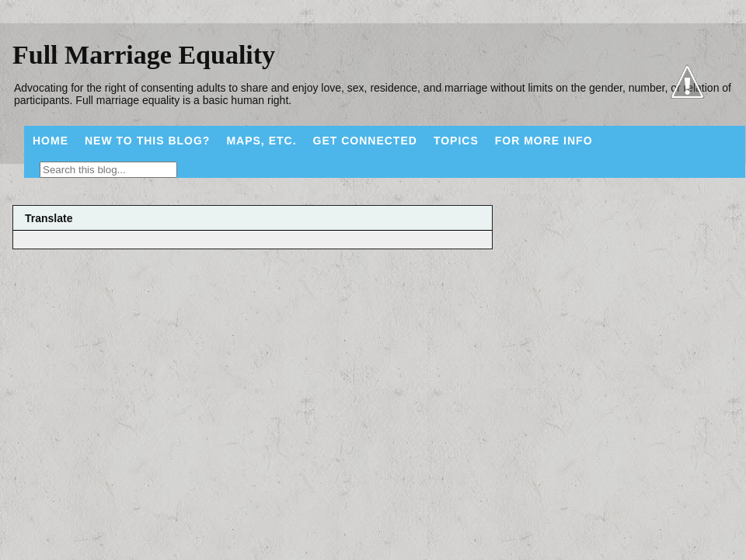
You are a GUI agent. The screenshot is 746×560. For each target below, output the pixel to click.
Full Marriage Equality (144, 55)
